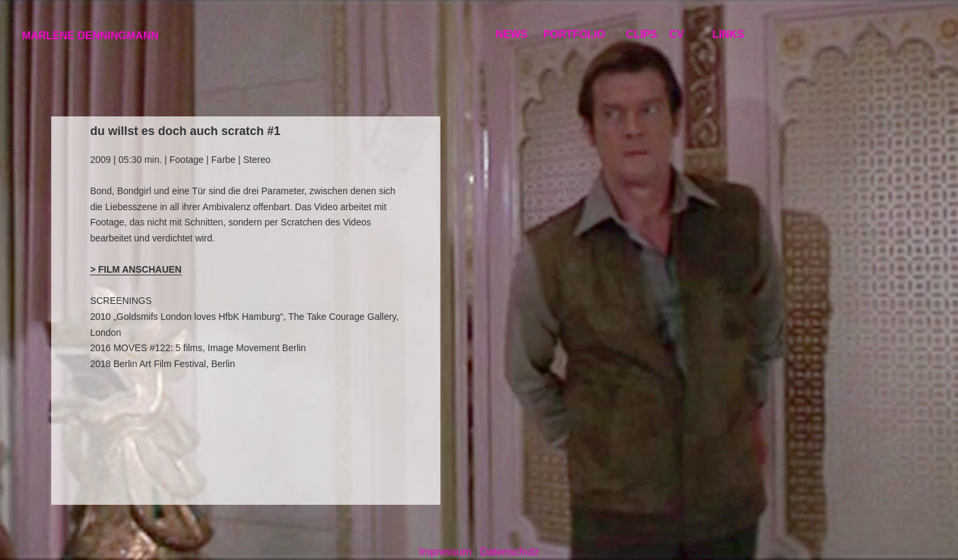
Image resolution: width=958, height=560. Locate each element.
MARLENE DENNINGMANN (90, 36)
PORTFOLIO (574, 34)
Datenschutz (510, 552)
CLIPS (642, 34)
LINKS (728, 34)
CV (677, 34)
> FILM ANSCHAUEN (136, 269)
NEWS (512, 34)
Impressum (445, 552)
